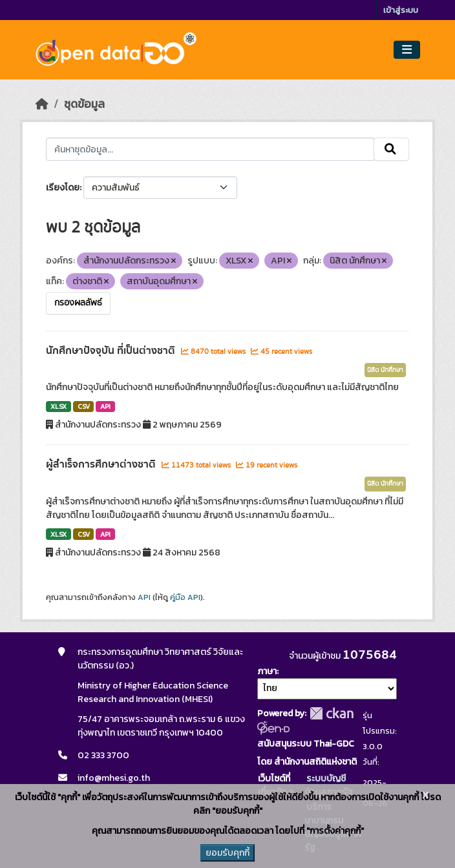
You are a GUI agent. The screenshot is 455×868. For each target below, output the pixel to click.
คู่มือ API (185, 597)
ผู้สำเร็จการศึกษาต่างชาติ (102, 464)
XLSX (58, 406)
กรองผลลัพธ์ (78, 303)
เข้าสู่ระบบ (401, 10)
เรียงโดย (63, 188)
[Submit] (391, 149)
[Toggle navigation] (407, 50)
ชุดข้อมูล (84, 104)
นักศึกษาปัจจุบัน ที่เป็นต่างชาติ (112, 351)
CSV (84, 406)
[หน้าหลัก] (42, 104)
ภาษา (267, 671)
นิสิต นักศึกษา (385, 370)
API (105, 406)
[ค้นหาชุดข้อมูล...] (210, 149)
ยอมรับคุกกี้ (228, 853)
